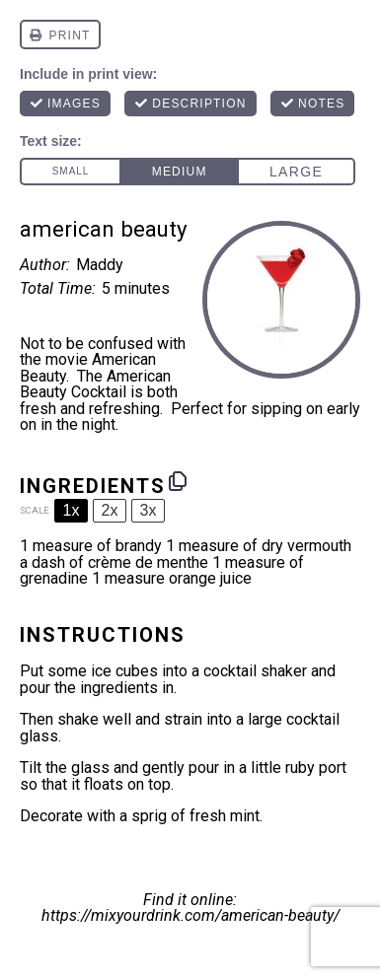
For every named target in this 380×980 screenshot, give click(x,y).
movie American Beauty (88, 368)
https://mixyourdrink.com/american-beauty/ (190, 915)
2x (110, 510)
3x (149, 510)
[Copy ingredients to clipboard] (178, 481)
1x (72, 510)
